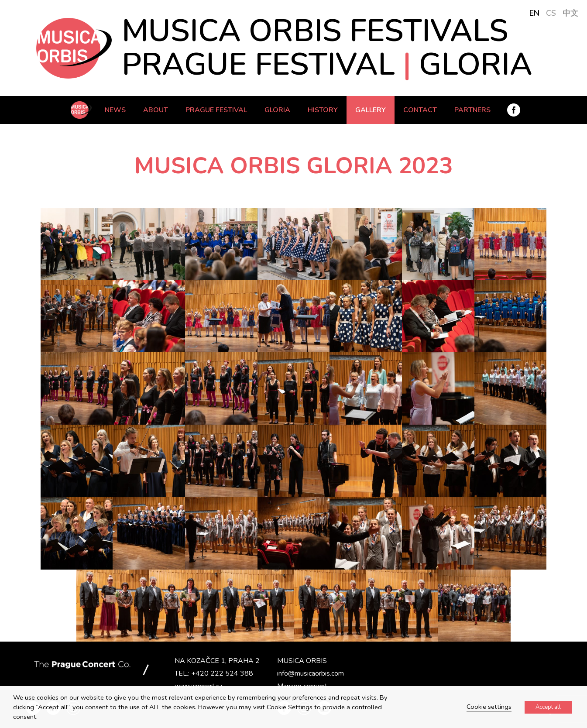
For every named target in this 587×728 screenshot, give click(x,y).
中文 (570, 13)
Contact (420, 110)
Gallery (371, 110)
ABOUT (156, 110)
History (323, 110)
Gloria (277, 110)
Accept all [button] (548, 707)
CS (551, 13)
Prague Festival (216, 110)
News (115, 110)
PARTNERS (472, 110)
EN (534, 13)
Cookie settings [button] (489, 707)
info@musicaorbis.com (311, 673)
